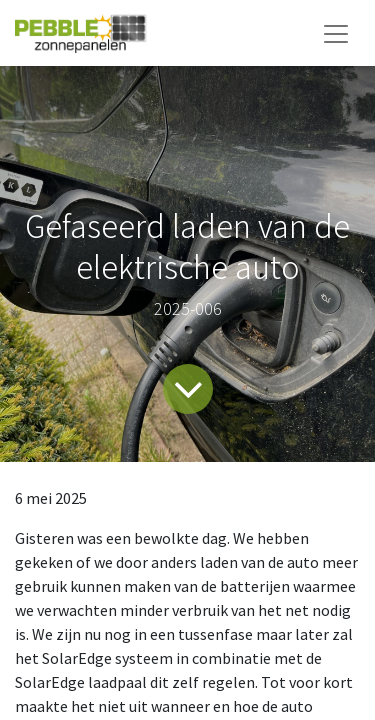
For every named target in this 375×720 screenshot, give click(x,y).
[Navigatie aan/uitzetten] (336, 33)
